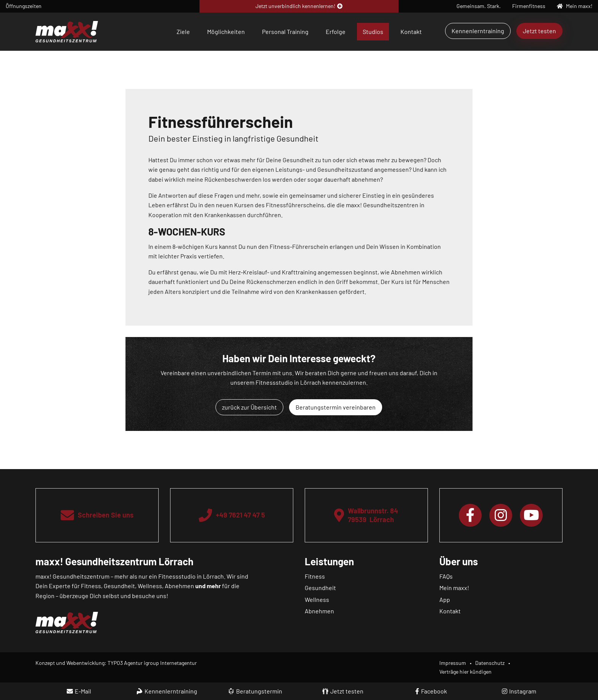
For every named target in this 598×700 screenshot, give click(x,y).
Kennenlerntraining (478, 31)
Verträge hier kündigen (465, 672)
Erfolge (336, 31)
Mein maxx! (454, 588)
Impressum (453, 663)
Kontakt (411, 31)
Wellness (317, 599)
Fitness (315, 576)
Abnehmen (319, 611)
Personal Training (285, 31)
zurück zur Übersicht (249, 407)
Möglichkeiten (226, 31)
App (445, 599)
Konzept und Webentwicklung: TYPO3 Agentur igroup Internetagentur (116, 663)
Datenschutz (490, 663)
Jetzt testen (539, 31)
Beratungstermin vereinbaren (336, 407)
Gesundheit (320, 588)
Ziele (183, 31)
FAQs (446, 576)
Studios (373, 31)
